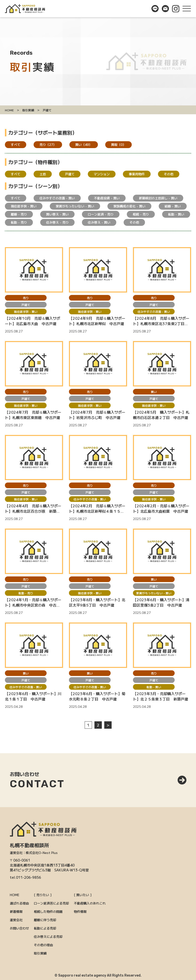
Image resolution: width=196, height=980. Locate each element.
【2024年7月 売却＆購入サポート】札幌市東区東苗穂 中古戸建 (33, 415)
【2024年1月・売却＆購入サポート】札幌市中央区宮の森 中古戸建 (33, 602)
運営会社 (16, 920)
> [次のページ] (108, 725)
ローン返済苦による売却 (51, 903)
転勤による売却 (45, 928)
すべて (16, 145)
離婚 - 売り (19, 214)
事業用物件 (137, 174)
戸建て (70, 174)
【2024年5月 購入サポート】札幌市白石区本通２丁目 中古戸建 (161, 415)
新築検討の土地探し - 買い (158, 198)
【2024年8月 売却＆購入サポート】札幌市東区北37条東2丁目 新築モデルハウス (161, 321)
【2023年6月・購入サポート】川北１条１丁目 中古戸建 (33, 696)
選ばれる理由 (19, 903)
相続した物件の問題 (48, 911)
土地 (43, 174)
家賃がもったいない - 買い (75, 206)
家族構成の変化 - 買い (129, 206)
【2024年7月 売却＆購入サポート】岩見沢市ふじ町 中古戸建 (97, 415)
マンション (102, 174)
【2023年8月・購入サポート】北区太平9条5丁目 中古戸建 (97, 602)
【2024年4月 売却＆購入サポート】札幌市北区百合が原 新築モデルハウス (33, 509)
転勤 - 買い (176, 214)
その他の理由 (43, 945)
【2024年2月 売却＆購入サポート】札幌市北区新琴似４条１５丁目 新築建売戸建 (97, 509)
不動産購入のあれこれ (90, 903)
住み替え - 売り (57, 222)
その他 (169, 174)
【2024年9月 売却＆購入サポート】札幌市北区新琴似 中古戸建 (97, 321)
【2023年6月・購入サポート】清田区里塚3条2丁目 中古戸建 (161, 602)
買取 (118, 145)
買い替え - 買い (57, 214)
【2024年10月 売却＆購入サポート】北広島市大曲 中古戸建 (33, 321)
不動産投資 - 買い (107, 198)
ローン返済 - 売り (101, 214)
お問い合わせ (19, 928)
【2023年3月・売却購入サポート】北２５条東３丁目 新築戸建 (161, 696)
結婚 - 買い (173, 206)
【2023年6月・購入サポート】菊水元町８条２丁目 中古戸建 (97, 696)
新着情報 (16, 911)
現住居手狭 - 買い (24, 206)
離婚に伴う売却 (45, 920)
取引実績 (40, 953)
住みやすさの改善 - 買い (57, 198)
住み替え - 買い (99, 222)
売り (48, 145)
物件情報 (80, 911)
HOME (15, 895)
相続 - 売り (141, 214)
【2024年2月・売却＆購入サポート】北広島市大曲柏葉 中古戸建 (161, 508)
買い (84, 145)
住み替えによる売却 (48, 936)
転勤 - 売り (19, 222)
